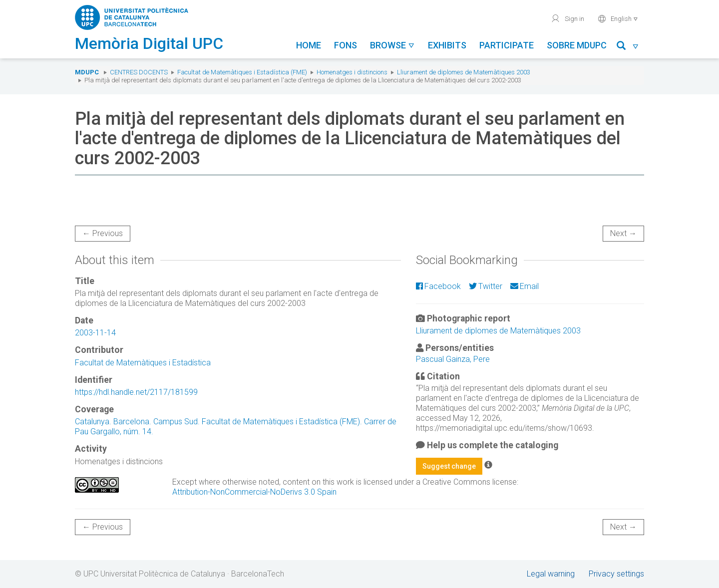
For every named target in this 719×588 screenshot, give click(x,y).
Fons (346, 45)
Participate (507, 45)
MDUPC (87, 72)
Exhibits (447, 45)
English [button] (618, 18)
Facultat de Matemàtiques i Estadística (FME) (242, 72)
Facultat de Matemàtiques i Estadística (143, 363)
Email (525, 286)
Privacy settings (616, 574)
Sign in (567, 18)
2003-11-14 (95, 333)
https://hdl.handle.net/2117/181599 (136, 392)
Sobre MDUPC (577, 45)
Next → (623, 233)
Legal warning (551, 574)
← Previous (103, 233)
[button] (628, 47)
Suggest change (449, 466)
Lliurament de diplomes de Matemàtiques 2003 (464, 72)
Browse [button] (392, 45)
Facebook (438, 286)
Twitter (486, 286)
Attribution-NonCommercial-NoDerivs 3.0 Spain (254, 492)
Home (309, 45)
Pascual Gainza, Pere (453, 359)
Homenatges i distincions (352, 72)
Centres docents (139, 72)
